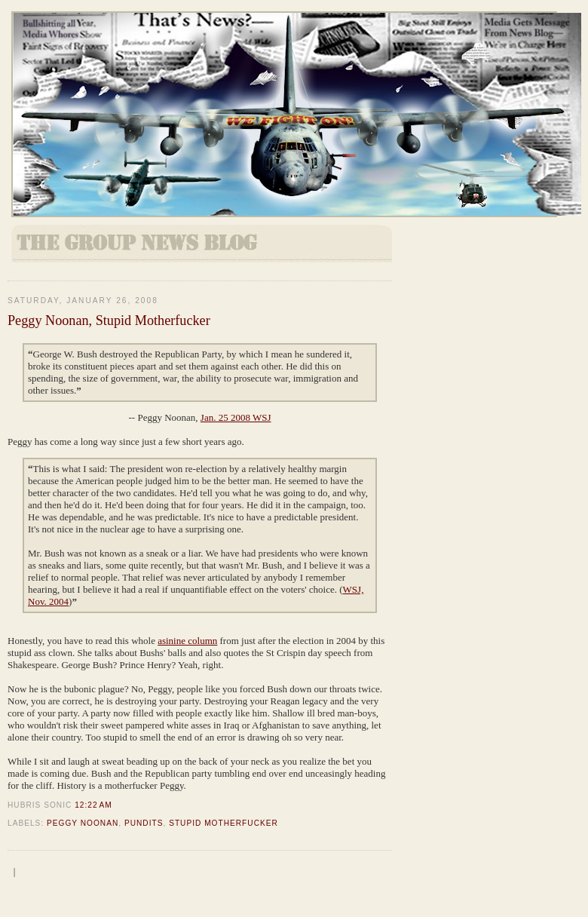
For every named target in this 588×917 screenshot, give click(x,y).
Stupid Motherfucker (224, 823)
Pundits (144, 823)
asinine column (187, 641)
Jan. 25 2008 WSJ (236, 417)
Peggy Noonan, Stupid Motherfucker (109, 320)
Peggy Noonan (83, 823)
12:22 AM (93, 805)
